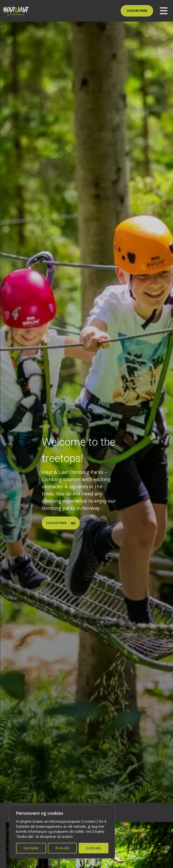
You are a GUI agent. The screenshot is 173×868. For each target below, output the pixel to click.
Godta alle (93, 848)
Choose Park (137, 11)
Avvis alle (62, 848)
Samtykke (31, 848)
